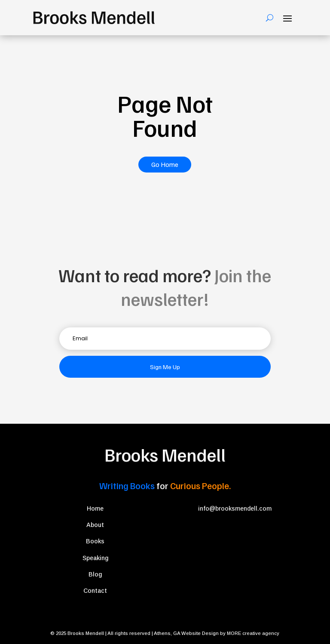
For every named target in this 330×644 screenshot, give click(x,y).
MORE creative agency (253, 633)
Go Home (165, 164)
